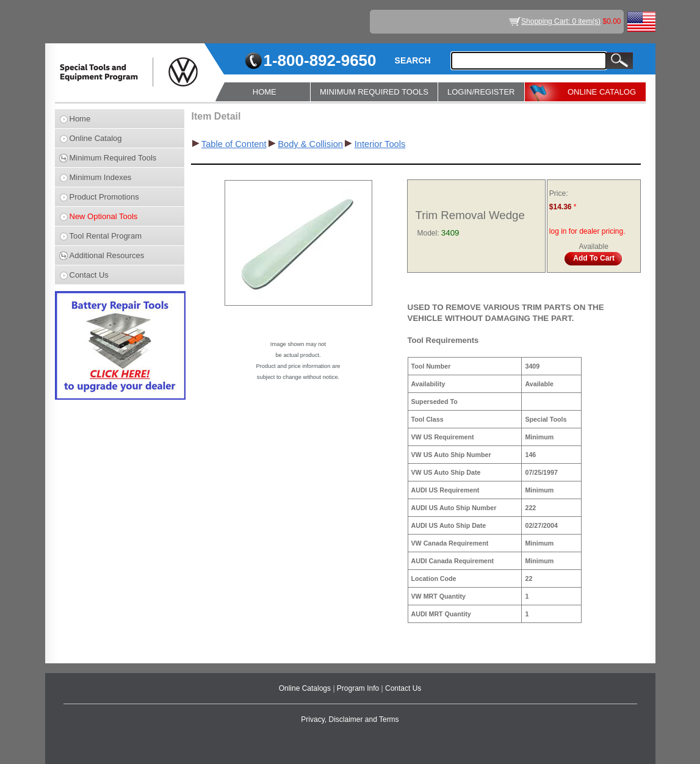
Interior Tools (380, 144)
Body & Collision (310, 144)
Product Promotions (104, 197)
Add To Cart (594, 258)
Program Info (359, 688)
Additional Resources (107, 255)
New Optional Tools (104, 216)
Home (80, 119)
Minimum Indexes (101, 177)
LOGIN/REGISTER (481, 92)
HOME (265, 92)
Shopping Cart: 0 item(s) (561, 21)
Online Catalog (96, 138)
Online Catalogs (306, 688)
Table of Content (234, 144)
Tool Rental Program (106, 236)
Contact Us (89, 275)
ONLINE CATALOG (602, 92)
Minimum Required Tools (113, 158)
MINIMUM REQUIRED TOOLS (374, 92)
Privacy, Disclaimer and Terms (350, 719)
